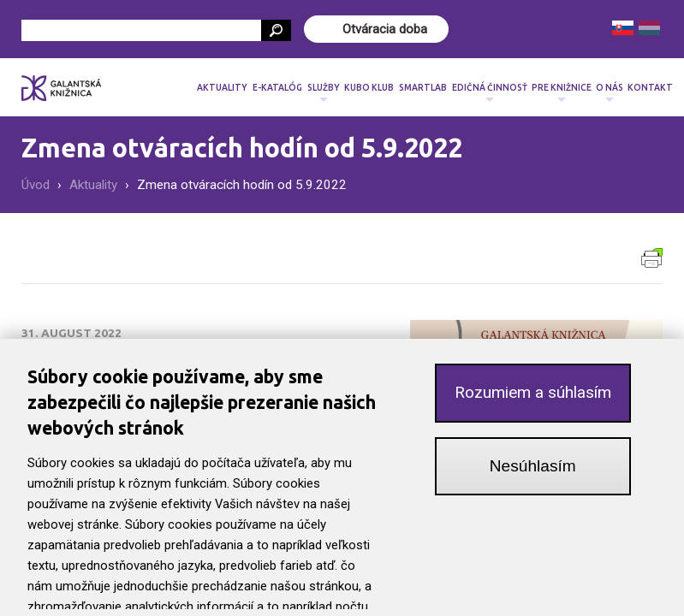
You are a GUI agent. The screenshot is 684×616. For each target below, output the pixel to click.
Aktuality (222, 87)
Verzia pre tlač (652, 258)
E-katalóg (277, 87)
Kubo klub (369, 87)
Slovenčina (623, 28)
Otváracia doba (385, 29)
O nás (610, 93)
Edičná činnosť (490, 93)
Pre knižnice (562, 93)
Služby (324, 93)
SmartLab (423, 87)
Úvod (36, 185)
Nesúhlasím (533, 469)
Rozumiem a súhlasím (533, 396)
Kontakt (650, 87)
